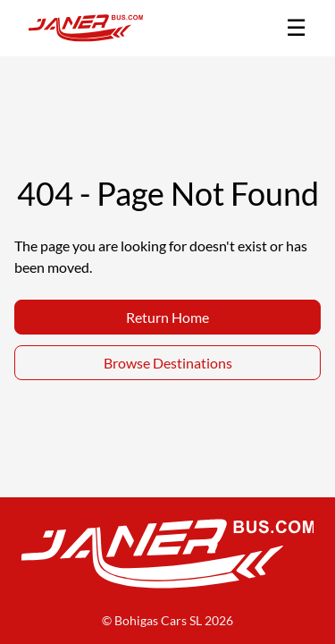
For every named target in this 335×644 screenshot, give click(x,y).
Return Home (167, 317)
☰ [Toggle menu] (296, 27)
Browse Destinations (168, 363)
